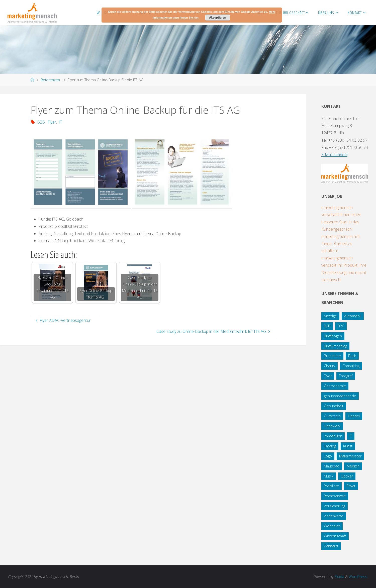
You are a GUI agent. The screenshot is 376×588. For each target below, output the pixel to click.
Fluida (339, 577)
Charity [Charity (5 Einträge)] (330, 366)
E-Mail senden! (334, 155)
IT (60, 122)
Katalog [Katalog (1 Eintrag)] (330, 446)
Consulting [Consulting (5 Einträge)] (351, 366)
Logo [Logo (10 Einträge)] (328, 456)
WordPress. (358, 577)
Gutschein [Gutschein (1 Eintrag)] (332, 416)
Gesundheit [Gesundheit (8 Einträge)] (334, 406)
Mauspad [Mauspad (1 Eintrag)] (332, 466)
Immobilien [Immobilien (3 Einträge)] (333, 436)
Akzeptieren (218, 18)
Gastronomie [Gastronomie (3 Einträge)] (335, 386)
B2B (41, 122)
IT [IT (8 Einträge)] (351, 436)
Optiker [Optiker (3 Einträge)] (347, 476)
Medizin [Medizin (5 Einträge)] (353, 466)
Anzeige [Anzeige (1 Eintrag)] (330, 316)
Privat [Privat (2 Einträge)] (351, 486)
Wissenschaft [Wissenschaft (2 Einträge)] (335, 536)
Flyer (52, 122)
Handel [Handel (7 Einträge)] (354, 416)
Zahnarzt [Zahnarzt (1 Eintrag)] (331, 546)
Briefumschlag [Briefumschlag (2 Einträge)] (335, 346)
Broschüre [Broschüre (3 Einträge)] (332, 356)
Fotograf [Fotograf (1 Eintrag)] (346, 376)
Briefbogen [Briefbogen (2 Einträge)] (333, 336)
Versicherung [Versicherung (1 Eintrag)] (335, 506)
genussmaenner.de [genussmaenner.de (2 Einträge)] (340, 396)
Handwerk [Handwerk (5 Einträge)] (332, 426)
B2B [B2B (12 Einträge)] (327, 326)
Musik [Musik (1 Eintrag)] (329, 476)
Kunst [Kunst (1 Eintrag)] (348, 446)
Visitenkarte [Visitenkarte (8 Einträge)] (334, 516)
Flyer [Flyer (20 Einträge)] (328, 376)
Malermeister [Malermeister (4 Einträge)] (350, 456)
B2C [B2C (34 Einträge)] (341, 326)
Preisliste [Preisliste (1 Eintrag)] (332, 486)
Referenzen (50, 80)
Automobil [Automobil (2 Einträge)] (353, 316)
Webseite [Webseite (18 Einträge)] (332, 526)
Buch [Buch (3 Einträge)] (352, 356)
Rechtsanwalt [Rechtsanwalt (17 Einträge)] (335, 496)
